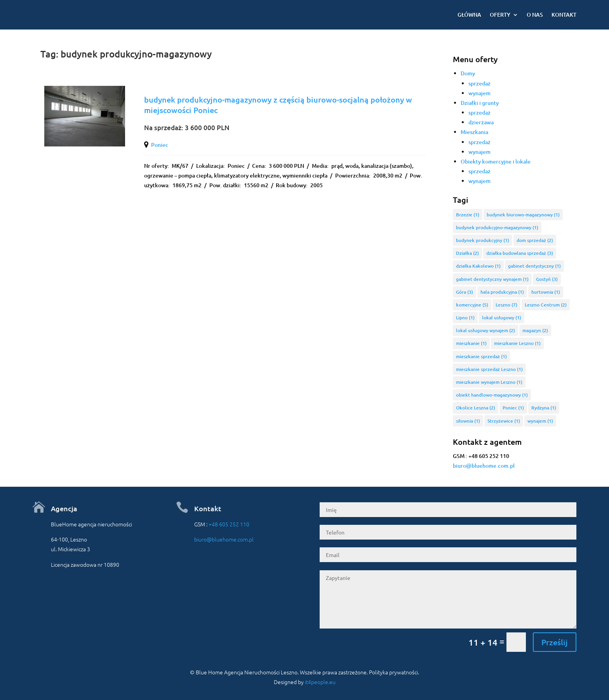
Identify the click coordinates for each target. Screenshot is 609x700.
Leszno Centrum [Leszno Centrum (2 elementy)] (546, 305)
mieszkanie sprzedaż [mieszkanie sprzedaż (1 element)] (481, 356)
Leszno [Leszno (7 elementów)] (506, 305)
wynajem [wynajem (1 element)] (540, 421)
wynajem (479, 93)
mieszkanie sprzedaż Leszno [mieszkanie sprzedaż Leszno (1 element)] (489, 369)
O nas (535, 15)
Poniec (160, 145)
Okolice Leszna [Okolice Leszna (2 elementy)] (476, 408)
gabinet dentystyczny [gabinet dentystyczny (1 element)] (534, 266)
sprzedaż (479, 83)
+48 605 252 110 (229, 524)
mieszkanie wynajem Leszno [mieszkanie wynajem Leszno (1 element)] (489, 382)
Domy (468, 73)
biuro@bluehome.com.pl (484, 466)
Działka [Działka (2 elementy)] (467, 253)
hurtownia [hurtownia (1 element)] (546, 292)
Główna (469, 15)
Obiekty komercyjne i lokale (496, 161)
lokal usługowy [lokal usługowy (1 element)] (502, 318)
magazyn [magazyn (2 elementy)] (535, 330)
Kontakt (564, 15)
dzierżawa (481, 122)
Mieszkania (474, 132)
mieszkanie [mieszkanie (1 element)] (471, 343)
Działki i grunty (480, 103)
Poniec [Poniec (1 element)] (513, 408)
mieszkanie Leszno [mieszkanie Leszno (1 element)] (517, 343)
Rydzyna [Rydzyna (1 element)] (544, 408)
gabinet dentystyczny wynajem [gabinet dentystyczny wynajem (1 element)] (492, 279)
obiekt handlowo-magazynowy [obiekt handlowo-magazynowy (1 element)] (492, 395)
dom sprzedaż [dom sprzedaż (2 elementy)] (535, 240)
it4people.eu (320, 682)
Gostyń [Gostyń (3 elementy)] (547, 279)
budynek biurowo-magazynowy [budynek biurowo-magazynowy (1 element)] (523, 215)
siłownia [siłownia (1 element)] (468, 421)
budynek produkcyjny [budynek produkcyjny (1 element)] (483, 240)
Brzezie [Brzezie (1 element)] (468, 215)
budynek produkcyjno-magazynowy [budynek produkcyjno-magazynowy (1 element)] (497, 227)
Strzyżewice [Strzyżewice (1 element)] (504, 421)
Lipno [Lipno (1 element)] (465, 318)
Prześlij (555, 642)
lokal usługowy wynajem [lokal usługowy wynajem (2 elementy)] (485, 330)
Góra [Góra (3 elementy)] (465, 292)
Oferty (500, 15)
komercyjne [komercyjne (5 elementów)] (472, 305)
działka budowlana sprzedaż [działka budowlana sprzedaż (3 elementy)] (520, 253)
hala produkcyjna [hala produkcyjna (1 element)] (502, 292)
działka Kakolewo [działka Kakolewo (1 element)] (478, 266)
